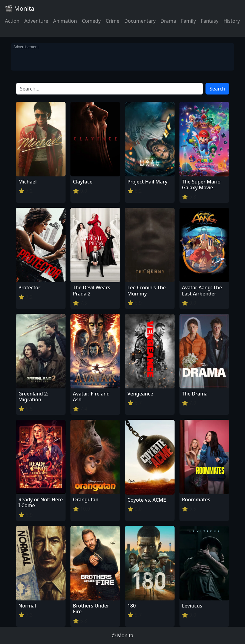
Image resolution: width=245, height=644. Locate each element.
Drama (168, 21)
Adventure (36, 21)
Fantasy (210, 21)
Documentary (140, 21)
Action (12, 21)
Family (188, 21)
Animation (65, 21)
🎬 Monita (20, 8)
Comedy (91, 21)
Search (217, 89)
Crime (113, 21)
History (232, 21)
